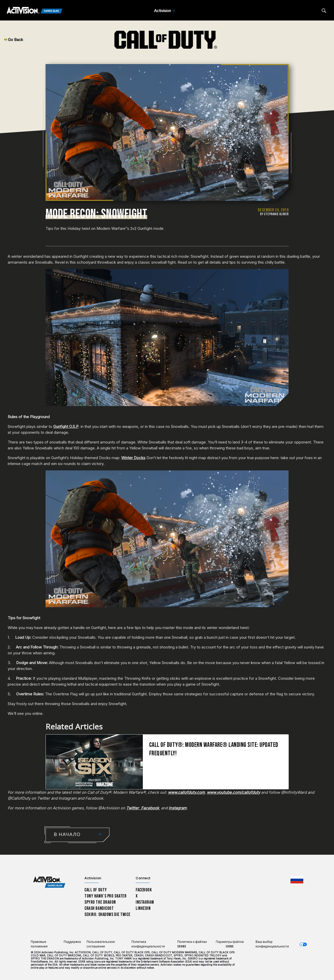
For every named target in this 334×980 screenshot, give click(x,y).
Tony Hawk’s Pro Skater (105, 896)
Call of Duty (96, 890)
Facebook (144, 890)
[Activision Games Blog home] (49, 882)
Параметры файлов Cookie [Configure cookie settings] (230, 944)
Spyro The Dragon (100, 902)
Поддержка (72, 942)
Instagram (145, 902)
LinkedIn (143, 908)
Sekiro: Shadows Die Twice (107, 915)
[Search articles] (324, 11)
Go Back (13, 40)
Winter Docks (133, 458)
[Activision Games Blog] (35, 11)
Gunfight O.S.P (66, 426)
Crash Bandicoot (99, 908)
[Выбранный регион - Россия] (297, 880)
